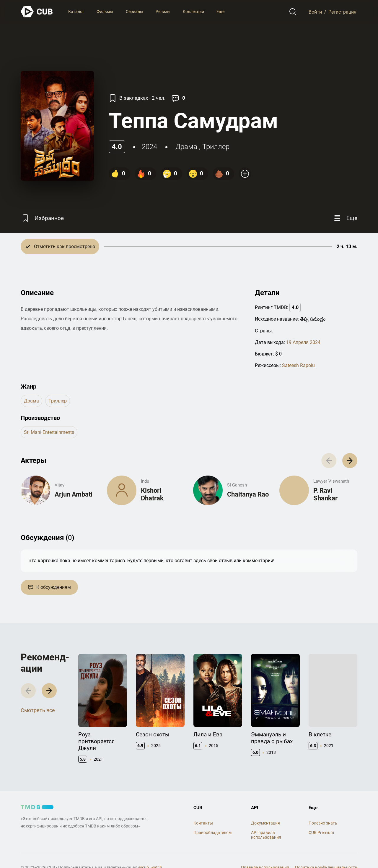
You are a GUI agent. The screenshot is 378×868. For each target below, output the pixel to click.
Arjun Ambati (74, 494)
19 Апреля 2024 (303, 342)
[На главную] (37, 12)
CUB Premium (321, 833)
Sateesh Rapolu (298, 365)
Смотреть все (38, 710)
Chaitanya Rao (248, 494)
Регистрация (342, 12)
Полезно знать (323, 823)
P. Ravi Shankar (325, 494)
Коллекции (193, 12)
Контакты (203, 823)
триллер (216, 147)
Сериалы (135, 12)
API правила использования (266, 835)
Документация (265, 823)
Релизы (163, 12)
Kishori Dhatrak (152, 494)
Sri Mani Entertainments (49, 432)
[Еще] (345, 218)
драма (186, 147)
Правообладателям (212, 833)
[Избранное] (42, 218)
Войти (315, 12)
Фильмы (105, 12)
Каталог (76, 12)
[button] (350, 461)
